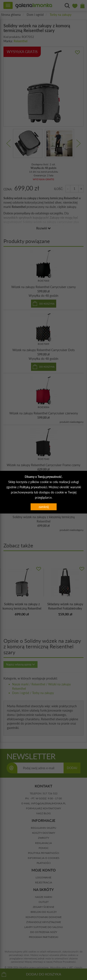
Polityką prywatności (33, 487)
